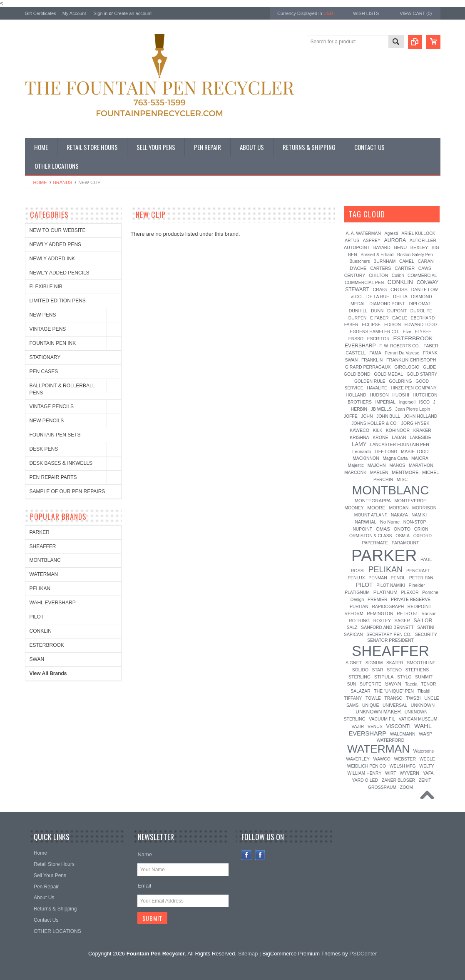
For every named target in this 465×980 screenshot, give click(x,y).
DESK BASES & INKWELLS (61, 463)
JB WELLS (381, 409)
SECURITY (426, 634)
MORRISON (424, 508)
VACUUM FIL (382, 719)
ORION (421, 529)
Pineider (417, 585)
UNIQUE (371, 705)
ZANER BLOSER (398, 780)
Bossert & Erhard (377, 255)
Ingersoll (407, 402)
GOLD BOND (357, 374)
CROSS (399, 289)
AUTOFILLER (423, 241)
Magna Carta (395, 458)
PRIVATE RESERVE (411, 600)
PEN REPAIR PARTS (53, 477)
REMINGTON (380, 614)
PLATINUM (385, 592)
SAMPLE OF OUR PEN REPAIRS (67, 491)
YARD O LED (365, 780)
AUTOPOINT (357, 247)
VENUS (375, 727)
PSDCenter (363, 954)
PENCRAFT (418, 571)
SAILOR (423, 621)
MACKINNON (366, 458)
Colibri (398, 276)
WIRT (391, 773)
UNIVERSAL (395, 705)
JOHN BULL (388, 416)
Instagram (260, 855)
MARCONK (355, 473)
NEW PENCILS (47, 421)
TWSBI (413, 698)
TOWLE (373, 698)
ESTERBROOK (47, 645)
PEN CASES (44, 372)
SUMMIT (424, 677)
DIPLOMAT (420, 304)
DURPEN (358, 318)
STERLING (359, 677)
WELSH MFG (403, 766)
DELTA (400, 297)
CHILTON (378, 275)
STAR (378, 670)
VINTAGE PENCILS (52, 406)
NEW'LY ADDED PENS (56, 244)
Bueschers (359, 261)
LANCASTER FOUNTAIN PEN (400, 445)
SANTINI (426, 627)
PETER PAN (421, 578)
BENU (400, 247)
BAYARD (382, 248)
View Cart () (416, 13)
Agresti (391, 233)
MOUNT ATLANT (371, 515)
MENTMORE (405, 472)
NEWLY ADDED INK (52, 259)
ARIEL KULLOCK (418, 233)
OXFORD (423, 536)
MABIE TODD (415, 451)
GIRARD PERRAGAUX (368, 367)
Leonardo (362, 451)
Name (145, 854)
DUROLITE (421, 311)
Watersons (424, 751)
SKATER (395, 663)
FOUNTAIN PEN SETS (55, 435)
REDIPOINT (419, 606)
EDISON (393, 325)
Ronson (429, 614)
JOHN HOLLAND (420, 416)
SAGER (402, 621)
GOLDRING (400, 381)
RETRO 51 (407, 614)
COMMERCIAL (422, 276)
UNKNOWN (423, 705)
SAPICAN (353, 635)
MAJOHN (377, 465)
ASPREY (372, 241)
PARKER (40, 532)
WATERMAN (44, 574)
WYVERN (409, 773)
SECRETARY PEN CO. (389, 635)
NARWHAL (366, 522)
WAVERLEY (358, 759)
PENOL (398, 578)
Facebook (247, 855)
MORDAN (399, 508)
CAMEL (407, 261)
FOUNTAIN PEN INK (53, 343)
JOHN (367, 416)
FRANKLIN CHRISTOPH (411, 360)
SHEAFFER (43, 546)
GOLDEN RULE (370, 381)
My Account (74, 13)
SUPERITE (371, 684)
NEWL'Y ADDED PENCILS (60, 273)
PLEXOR (410, 592)
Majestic (356, 465)
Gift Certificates (41, 13)
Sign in (101, 13)
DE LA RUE (378, 297)
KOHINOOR (398, 430)
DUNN (377, 311)
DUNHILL (358, 311)
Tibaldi (424, 691)
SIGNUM (374, 663)
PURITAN (359, 607)
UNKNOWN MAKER (378, 712)
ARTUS (352, 241)
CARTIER (405, 268)
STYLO (404, 677)
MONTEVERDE (410, 501)
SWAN (37, 659)
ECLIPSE (371, 324)
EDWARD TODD (421, 325)
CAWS (425, 268)
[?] (396, 214)
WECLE (427, 759)
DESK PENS (44, 449)
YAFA (428, 773)
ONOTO (402, 529)
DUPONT (397, 311)
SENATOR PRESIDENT (390, 640)
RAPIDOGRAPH (388, 607)
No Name (390, 522)
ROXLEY (382, 621)
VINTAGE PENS (48, 329)
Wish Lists (366, 13)
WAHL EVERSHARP (53, 603)
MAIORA (420, 458)
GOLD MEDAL (388, 374)
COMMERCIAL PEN (364, 283)
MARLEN (379, 472)
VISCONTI (398, 726)
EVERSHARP (360, 346)
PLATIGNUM (357, 592)
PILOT (37, 617)
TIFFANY (353, 698)
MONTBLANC (45, 560)
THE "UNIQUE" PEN (394, 691)
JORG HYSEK (415, 423)
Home (40, 182)
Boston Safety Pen (415, 255)
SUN (351, 684)
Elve (407, 332)
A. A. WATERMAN (363, 233)
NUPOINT (362, 529)
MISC (402, 479)
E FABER (379, 318)
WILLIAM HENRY (365, 773)
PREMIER (377, 600)
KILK (378, 430)
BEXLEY (419, 247)
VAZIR (358, 726)
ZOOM (407, 787)
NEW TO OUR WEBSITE (58, 230)
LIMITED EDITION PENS (58, 301)
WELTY (426, 766)
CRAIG (380, 289)
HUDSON (379, 395)
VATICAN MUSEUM (418, 719)
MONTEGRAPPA (373, 501)
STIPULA (384, 677)
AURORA (395, 240)
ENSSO (356, 339)
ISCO (424, 402)
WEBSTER (405, 759)
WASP (425, 734)
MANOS (397, 465)
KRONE (380, 437)
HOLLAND (356, 395)
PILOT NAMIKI (391, 585)
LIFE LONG (386, 452)
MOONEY (354, 508)
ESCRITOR (378, 339)
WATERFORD (391, 740)
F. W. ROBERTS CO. (399, 346)
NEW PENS (43, 315)
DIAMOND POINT (387, 304)
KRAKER (422, 430)
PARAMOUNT (405, 543)
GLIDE (429, 367)
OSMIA (403, 536)
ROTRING (359, 621)
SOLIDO (360, 670)
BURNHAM (384, 261)
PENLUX (356, 578)
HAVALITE (377, 388)
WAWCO (382, 759)
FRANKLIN (372, 360)
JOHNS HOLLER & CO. (374, 423)
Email (144, 886)
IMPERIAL (386, 402)
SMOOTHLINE (421, 663)
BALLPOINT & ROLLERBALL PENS (62, 389)
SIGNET (354, 663)
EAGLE (400, 318)
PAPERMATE (375, 543)
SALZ (352, 627)
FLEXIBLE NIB (46, 287)
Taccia (411, 684)
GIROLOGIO (407, 367)
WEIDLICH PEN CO (367, 766)
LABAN (399, 437)
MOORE (376, 508)
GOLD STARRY (422, 374)
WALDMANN (403, 734)
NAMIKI (419, 515)
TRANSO (393, 698)
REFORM (354, 614)
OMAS (383, 529)
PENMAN (378, 578)
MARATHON (421, 465)
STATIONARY (45, 357)
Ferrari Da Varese (402, 353)
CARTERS (380, 268)
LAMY (359, 444)
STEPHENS (417, 670)
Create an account (133, 13)
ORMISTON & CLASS (371, 536)
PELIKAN (40, 588)
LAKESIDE (420, 437)
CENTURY (355, 275)
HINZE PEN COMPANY (414, 388)
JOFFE (351, 416)
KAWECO (359, 430)
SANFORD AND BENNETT (387, 627)
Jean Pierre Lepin (413, 409)
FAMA (375, 353)
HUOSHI (400, 395)
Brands (63, 182)
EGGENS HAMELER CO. (374, 332)
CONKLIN (41, 631)
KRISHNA (359, 438)
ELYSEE (423, 332)
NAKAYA (399, 515)
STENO (394, 670)
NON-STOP (415, 522)
